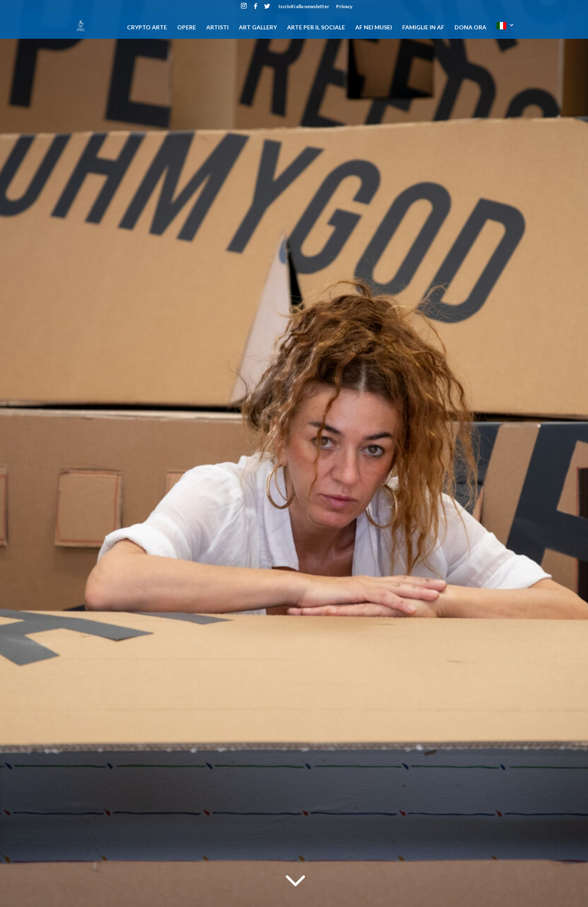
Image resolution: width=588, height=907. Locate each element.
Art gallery (258, 28)
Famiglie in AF (423, 28)
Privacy (344, 7)
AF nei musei (374, 28)
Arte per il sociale (316, 28)
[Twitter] (267, 8)
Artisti (217, 28)
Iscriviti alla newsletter (304, 7)
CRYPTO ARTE (147, 28)
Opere (187, 28)
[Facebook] (256, 8)
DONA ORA (470, 28)
